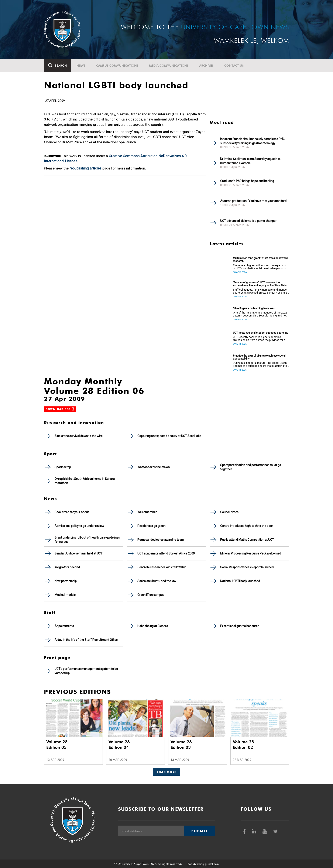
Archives (206, 66)
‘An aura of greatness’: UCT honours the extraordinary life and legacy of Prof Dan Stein (260, 284)
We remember (147, 512)
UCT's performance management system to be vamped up (86, 671)
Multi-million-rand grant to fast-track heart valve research (261, 260)
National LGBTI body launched (240, 581)
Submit (199, 831)
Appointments (64, 626)
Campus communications (117, 66)
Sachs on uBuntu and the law (157, 581)
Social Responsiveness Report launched (247, 567)
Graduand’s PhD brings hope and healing (247, 181)
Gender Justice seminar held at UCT (79, 553)
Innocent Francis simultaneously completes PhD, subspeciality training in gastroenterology (252, 141)
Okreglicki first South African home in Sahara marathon (85, 481)
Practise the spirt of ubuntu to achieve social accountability (259, 357)
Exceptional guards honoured (240, 626)
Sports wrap (63, 467)
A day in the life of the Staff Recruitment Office (86, 640)
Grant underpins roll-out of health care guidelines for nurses (87, 540)
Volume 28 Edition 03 (181, 745)
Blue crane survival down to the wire (79, 436)
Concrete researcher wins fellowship (162, 567)
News (81, 66)
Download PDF (60, 409)
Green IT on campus (151, 595)
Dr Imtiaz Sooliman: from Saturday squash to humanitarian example (250, 161)
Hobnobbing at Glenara (153, 626)
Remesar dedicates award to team (161, 540)
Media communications (169, 66)
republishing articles (85, 168)
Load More (167, 772)
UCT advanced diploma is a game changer (248, 221)
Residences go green (151, 526)
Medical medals (65, 595)
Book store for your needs (72, 512)
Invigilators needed (67, 567)
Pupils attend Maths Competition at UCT (247, 540)
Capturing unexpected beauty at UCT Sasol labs (169, 436)
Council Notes (229, 512)
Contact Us (234, 66)
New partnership (66, 581)
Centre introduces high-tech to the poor (247, 526)
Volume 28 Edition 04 (119, 745)
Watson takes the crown (154, 467)
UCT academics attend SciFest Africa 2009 (166, 553)
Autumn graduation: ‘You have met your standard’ (254, 201)
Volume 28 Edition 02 (243, 745)
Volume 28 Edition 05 (57, 745)
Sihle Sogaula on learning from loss (254, 308)
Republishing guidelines (203, 864)
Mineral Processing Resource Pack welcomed (251, 553)
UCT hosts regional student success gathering (261, 333)
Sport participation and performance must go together (251, 467)
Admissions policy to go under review (79, 526)
